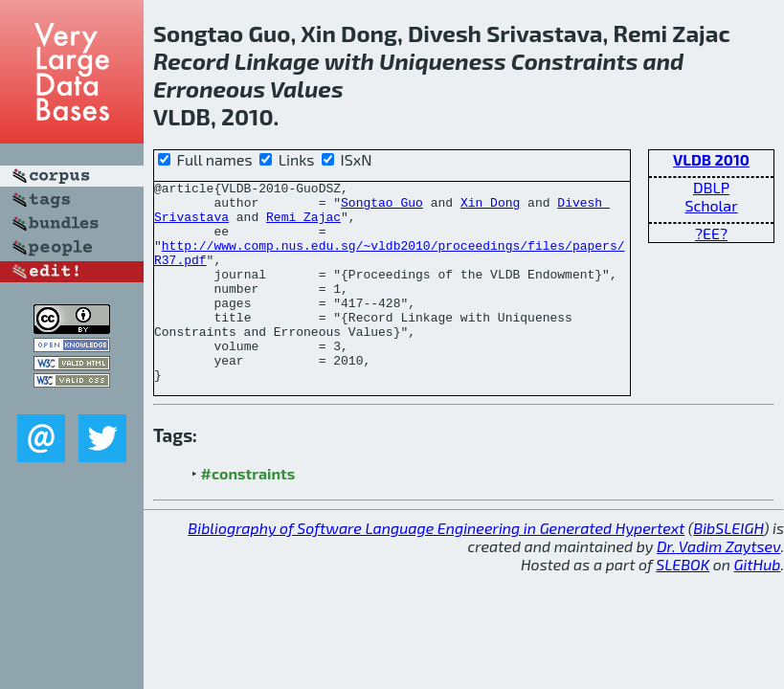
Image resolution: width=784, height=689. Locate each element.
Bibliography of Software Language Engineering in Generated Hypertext (436, 568)
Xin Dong (490, 208)
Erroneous (209, 89)
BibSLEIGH (728, 568)
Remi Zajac (303, 225)
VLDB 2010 (711, 159)
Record (191, 61)
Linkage (277, 61)
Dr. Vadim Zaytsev (718, 586)
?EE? (711, 233)
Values (307, 89)
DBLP (711, 187)
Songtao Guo (382, 208)
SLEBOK (683, 604)
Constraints (575, 61)
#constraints (248, 513)
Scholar (711, 205)
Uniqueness (443, 61)
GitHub (758, 604)
